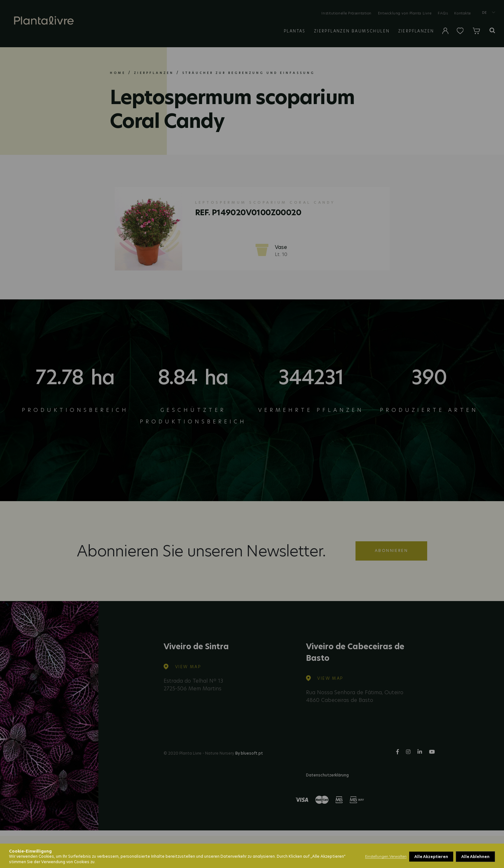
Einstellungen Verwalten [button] (386, 856)
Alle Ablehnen (429, 857)
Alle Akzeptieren (473, 857)
